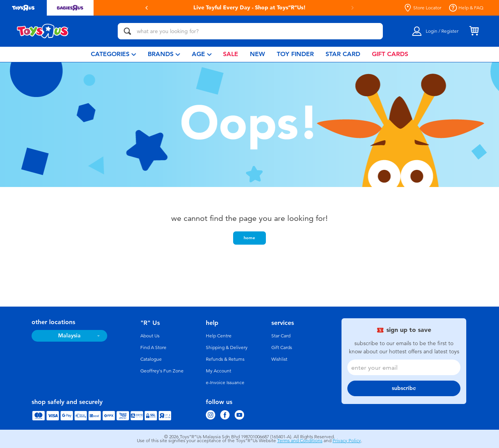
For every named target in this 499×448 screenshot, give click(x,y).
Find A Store (153, 347)
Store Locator (423, 8)
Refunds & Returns (225, 359)
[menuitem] (113, 54)
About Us (150, 336)
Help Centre (219, 336)
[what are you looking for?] (250, 31)
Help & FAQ (466, 8)
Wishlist (279, 359)
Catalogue (151, 359)
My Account (219, 371)
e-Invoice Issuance (225, 383)
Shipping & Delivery (227, 347)
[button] (147, 8)
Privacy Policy (347, 441)
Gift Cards (282, 347)
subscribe (404, 388)
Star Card (281, 336)
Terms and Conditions (300, 441)
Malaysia (69, 336)
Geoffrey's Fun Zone (162, 371)
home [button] (249, 238)
